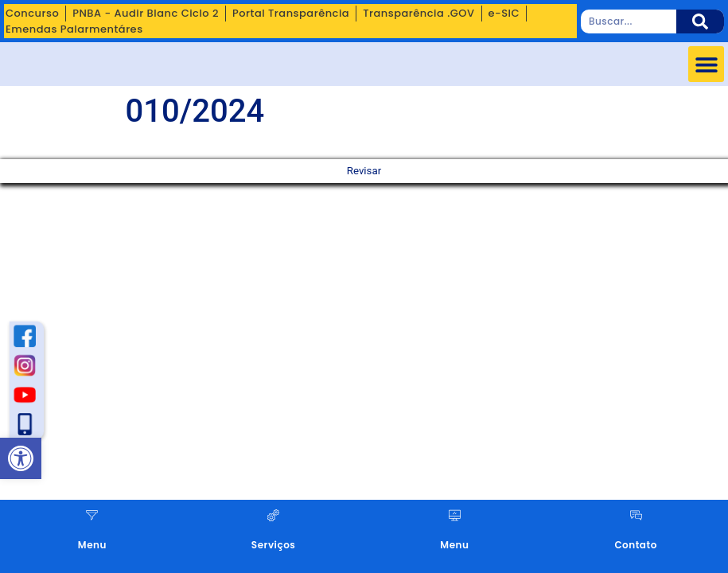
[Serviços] (273, 515)
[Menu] (92, 515)
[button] (706, 64)
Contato (635, 545)
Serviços (274, 545)
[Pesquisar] (700, 21)
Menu (92, 545)
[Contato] (636, 515)
